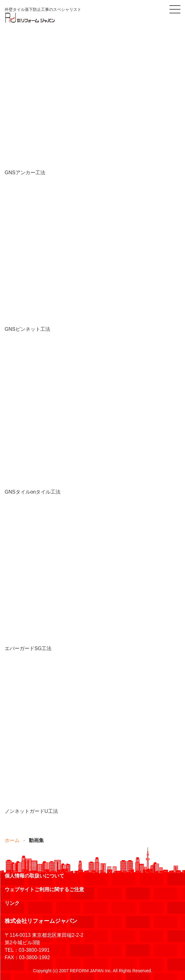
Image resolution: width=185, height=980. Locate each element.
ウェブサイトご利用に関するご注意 (44, 889)
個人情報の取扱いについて (34, 876)
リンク (12, 903)
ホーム (12, 840)
